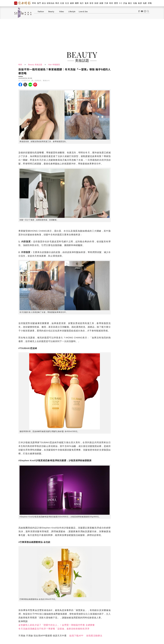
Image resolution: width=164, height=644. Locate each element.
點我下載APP (76, 636)
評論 (125, 3)
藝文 (130, 3)
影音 (92, 3)
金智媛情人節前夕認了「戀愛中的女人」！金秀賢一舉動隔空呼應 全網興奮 (57, 625)
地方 (82, 3)
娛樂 (101, 3)
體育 (116, 3)
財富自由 (51, 3)
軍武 (57, 3)
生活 (67, 3)
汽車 (106, 3)
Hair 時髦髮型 (54, 65)
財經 (96, 3)
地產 (145, 3)
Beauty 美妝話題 (35, 65)
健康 (72, 3)
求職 (150, 3)
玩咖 (135, 3)
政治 (44, 3)
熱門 (39, 3)
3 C (121, 3)
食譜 (140, 3)
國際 (77, 3)
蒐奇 (87, 3)
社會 (62, 3)
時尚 (111, 3)
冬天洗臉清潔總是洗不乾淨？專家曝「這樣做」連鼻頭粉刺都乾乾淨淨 (54, 629)
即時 (34, 3)
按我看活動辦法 (94, 636)
